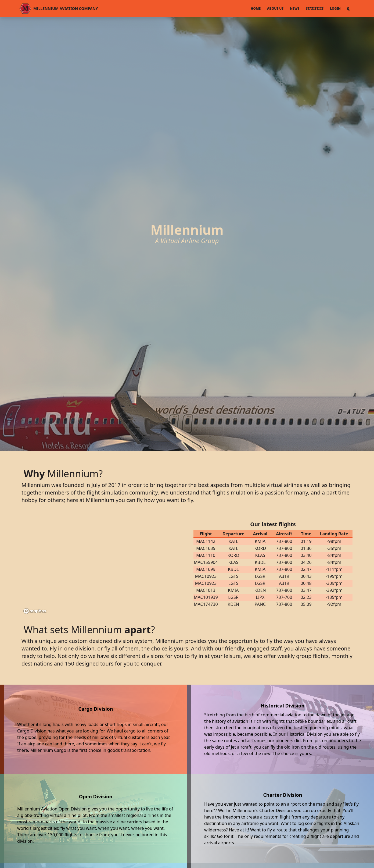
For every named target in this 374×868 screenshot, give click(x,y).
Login (335, 8)
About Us (275, 8)
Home (256, 8)
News (295, 8)
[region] (104, 564)
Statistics (315, 8)
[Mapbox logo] (35, 611)
